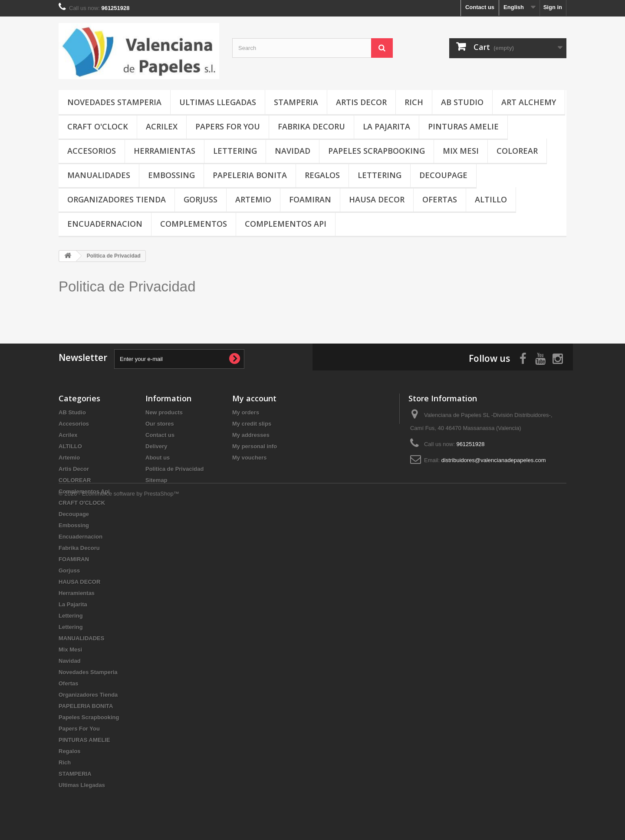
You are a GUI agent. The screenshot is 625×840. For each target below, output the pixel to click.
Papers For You (228, 126)
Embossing (171, 175)
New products (164, 412)
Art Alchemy (529, 102)
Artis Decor (361, 102)
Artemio (253, 199)
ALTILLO (491, 199)
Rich (414, 102)
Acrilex (162, 126)
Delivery (156, 446)
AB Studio (462, 102)
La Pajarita (387, 126)
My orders (246, 412)
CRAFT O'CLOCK (98, 126)
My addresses (251, 435)
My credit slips (252, 424)
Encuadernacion (105, 224)
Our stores (160, 424)
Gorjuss (201, 199)
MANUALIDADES (99, 175)
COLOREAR (517, 151)
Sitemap (156, 480)
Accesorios (92, 151)
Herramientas (164, 151)
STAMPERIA (296, 102)
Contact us (480, 7)
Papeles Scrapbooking (377, 151)
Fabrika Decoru (311, 126)
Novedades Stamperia (114, 102)
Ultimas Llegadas (218, 102)
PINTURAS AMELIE (463, 126)
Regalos (322, 175)
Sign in (553, 7)
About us (158, 458)
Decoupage (443, 175)
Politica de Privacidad (127, 286)
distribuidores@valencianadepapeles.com (494, 460)
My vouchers (249, 458)
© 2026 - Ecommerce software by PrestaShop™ (119, 816)
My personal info (255, 446)
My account (254, 398)
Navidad (293, 151)
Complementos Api (286, 224)
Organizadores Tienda (117, 199)
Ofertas (440, 199)
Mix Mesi (461, 151)
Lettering (235, 151)
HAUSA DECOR (377, 199)
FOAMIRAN (310, 199)
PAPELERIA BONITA (250, 175)
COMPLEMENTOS (194, 224)
